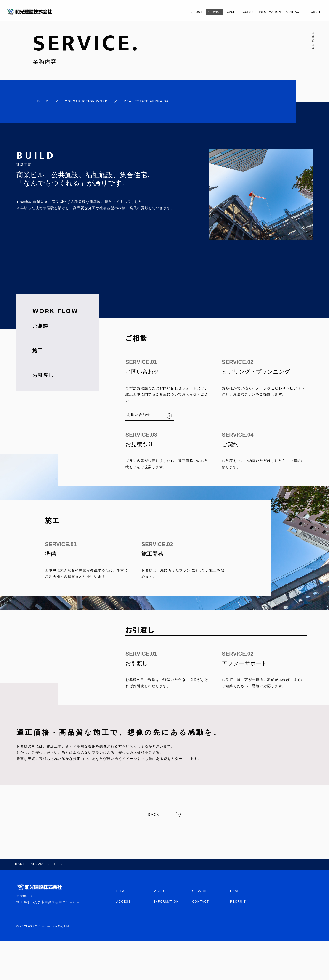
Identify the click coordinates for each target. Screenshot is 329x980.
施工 (38, 349)
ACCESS (233, 12)
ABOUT (174, 12)
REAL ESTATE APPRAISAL (150, 101)
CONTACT (288, 12)
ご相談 (40, 325)
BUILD (41, 101)
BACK (154, 813)
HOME (122, 888)
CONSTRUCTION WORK (86, 101)
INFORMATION (260, 12)
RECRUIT (312, 12)
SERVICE (195, 12)
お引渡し (43, 374)
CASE (214, 12)
